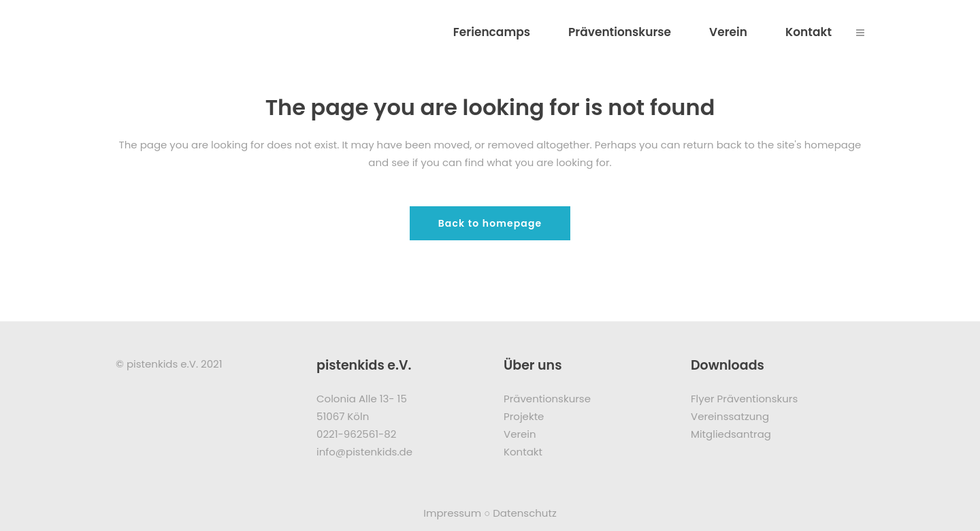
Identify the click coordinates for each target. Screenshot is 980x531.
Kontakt (523, 452)
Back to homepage (490, 223)
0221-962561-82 (356, 434)
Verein (520, 434)
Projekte (524, 416)
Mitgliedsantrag (731, 434)
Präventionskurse (547, 399)
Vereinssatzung (730, 416)
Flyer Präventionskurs (744, 399)
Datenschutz (525, 513)
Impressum (452, 513)
